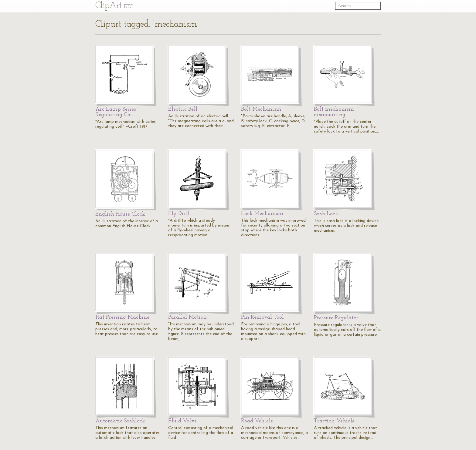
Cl (114, 6)
